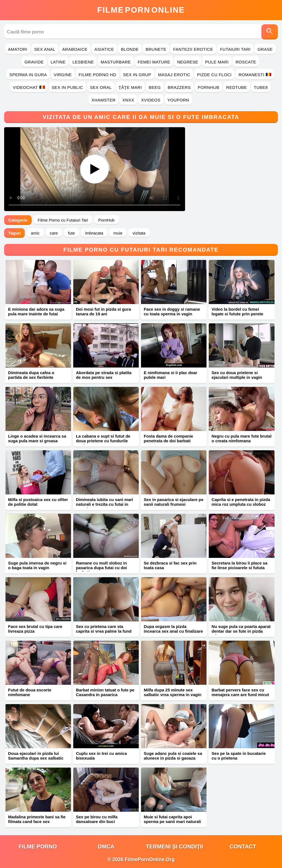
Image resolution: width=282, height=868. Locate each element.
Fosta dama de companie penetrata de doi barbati (168, 438)
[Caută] (270, 32)
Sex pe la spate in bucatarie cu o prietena (239, 756)
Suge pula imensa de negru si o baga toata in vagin (37, 565)
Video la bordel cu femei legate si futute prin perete (237, 311)
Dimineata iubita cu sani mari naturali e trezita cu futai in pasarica (105, 504)
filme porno (38, 846)
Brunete (156, 49)
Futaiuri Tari (235, 49)
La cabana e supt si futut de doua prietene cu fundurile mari (103, 441)
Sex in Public (67, 87)
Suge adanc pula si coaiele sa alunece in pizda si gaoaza (173, 756)
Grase (265, 49)
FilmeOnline (141, 10)
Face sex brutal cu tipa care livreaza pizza (35, 629)
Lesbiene (83, 62)
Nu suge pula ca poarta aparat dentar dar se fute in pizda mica (241, 631)
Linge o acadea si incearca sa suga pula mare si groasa (37, 438)
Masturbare (116, 62)
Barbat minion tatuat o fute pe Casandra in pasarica (105, 692)
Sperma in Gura (28, 75)
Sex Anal (45, 49)
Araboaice (75, 49)
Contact (243, 846)
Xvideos (151, 100)
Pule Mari (217, 62)
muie (118, 233)
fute (71, 233)
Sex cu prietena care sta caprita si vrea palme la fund (104, 629)
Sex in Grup (137, 75)
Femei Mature (154, 62)
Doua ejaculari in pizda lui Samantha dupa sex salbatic (36, 756)
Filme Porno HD (97, 75)
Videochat (29, 87)
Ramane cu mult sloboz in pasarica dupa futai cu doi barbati (101, 568)
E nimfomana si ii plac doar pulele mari (170, 375)
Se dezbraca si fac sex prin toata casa (170, 565)
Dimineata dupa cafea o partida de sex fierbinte (31, 375)
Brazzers (179, 87)
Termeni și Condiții (175, 846)
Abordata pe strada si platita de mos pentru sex (104, 375)
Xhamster (103, 100)
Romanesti (255, 75)
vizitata (139, 233)
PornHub (209, 87)
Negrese (188, 62)
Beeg (155, 87)
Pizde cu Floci (214, 75)
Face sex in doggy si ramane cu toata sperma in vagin (172, 311)
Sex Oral (101, 87)
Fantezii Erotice (193, 49)
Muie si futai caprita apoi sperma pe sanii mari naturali (172, 819)
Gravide (34, 62)
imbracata (94, 233)
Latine (58, 62)
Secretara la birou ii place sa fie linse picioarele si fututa (239, 565)
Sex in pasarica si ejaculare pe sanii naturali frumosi (174, 502)
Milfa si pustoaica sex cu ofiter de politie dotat (38, 502)
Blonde (130, 49)
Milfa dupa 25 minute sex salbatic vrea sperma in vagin (173, 692)
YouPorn (178, 100)
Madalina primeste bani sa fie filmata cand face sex (37, 819)
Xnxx (128, 100)
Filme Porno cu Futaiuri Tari (63, 220)
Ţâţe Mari (130, 87)
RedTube (236, 87)
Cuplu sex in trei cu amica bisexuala (101, 756)
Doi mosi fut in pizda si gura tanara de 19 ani (104, 311)
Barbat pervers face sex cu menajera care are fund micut (240, 692)
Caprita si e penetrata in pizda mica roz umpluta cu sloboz (241, 502)
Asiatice (104, 49)
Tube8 (261, 87)
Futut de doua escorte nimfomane (30, 692)
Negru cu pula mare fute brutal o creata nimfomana (242, 438)
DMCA (106, 846)
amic (35, 233)
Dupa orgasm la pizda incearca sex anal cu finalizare (173, 629)
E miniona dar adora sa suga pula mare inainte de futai (36, 311)
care (54, 233)
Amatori (18, 49)
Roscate (246, 62)
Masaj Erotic (174, 75)
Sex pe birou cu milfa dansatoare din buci (97, 819)
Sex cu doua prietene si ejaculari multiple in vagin (237, 375)
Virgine (63, 75)
